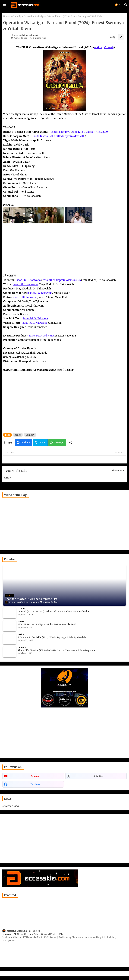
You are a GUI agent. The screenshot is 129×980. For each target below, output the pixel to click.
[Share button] (70, 443)
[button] (118, 5)
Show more (118, 471)
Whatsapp (59, 442)
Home (6, 16)
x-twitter (98, 776)
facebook (35, 784)
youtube (35, 776)
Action (18, 435)
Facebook (25, 442)
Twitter (42, 442)
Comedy (17, 16)
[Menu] (4, 5)
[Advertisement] (64, 251)
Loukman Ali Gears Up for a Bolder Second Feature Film (33, 934)
